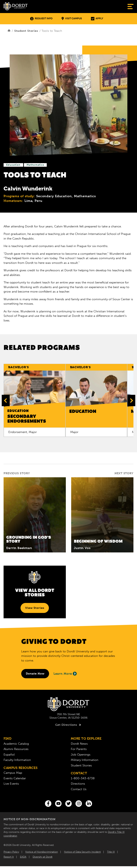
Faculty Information (17, 760)
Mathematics (35, 165)
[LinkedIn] (89, 804)
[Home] (9, 31)
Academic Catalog (16, 744)
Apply (97, 19)
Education (13, 165)
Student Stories (26, 31)
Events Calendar (15, 778)
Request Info (41, 19)
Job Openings (81, 754)
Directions (78, 784)
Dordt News (79, 744)
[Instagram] (79, 804)
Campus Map (13, 773)
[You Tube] (58, 804)
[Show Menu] (130, 7)
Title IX (111, 852)
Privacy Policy (11, 852)
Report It (9, 857)
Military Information (85, 760)
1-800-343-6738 (83, 778)
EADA (23, 857)
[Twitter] (68, 804)
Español (9, 754)
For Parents (79, 749)
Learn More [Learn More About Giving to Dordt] (65, 674)
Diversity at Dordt (43, 857)
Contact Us (79, 789)
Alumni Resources (16, 749)
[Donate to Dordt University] (35, 674)
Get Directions (69, 725)
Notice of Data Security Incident (82, 852)
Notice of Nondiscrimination (42, 852)
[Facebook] (48, 804)
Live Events (11, 784)
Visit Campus (72, 19)
